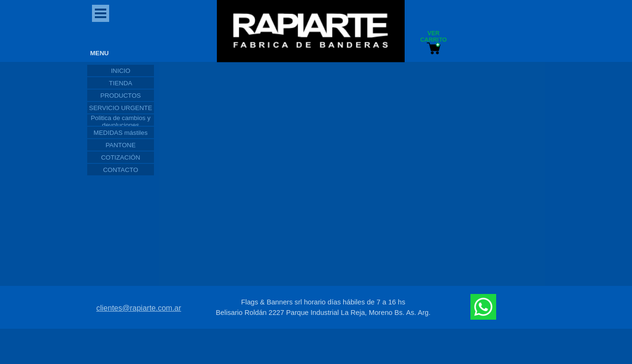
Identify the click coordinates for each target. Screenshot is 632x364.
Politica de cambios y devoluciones (120, 121)
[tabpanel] (323, 307)
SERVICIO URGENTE (121, 108)
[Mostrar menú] (101, 13)
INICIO (121, 71)
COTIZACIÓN (121, 157)
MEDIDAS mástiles (120, 133)
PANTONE (120, 145)
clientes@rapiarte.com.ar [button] (139, 308)
